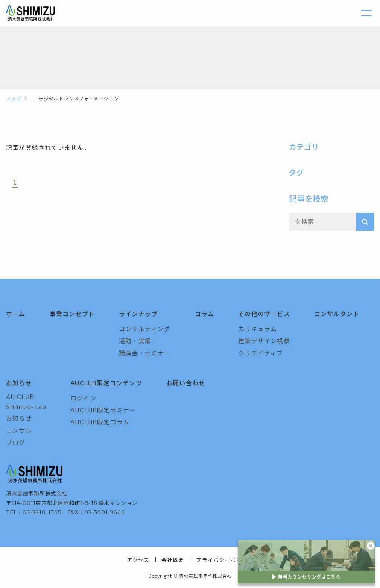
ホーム (16, 314)
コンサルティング (145, 329)
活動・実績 (135, 341)
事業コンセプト (72, 314)
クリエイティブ (261, 353)
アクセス (138, 560)
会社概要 (173, 560)
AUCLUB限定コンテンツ (106, 383)
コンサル (19, 431)
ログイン (83, 398)
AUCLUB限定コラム (100, 422)
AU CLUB (20, 397)
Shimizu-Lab (26, 407)
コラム (205, 314)
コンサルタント (337, 314)
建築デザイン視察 (264, 341)
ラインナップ (138, 314)
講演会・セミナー (145, 353)
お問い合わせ (186, 383)
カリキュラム (258, 329)
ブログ (16, 443)
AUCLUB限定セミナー (103, 410)
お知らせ (19, 383)
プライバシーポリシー (224, 560)
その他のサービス (264, 314)
